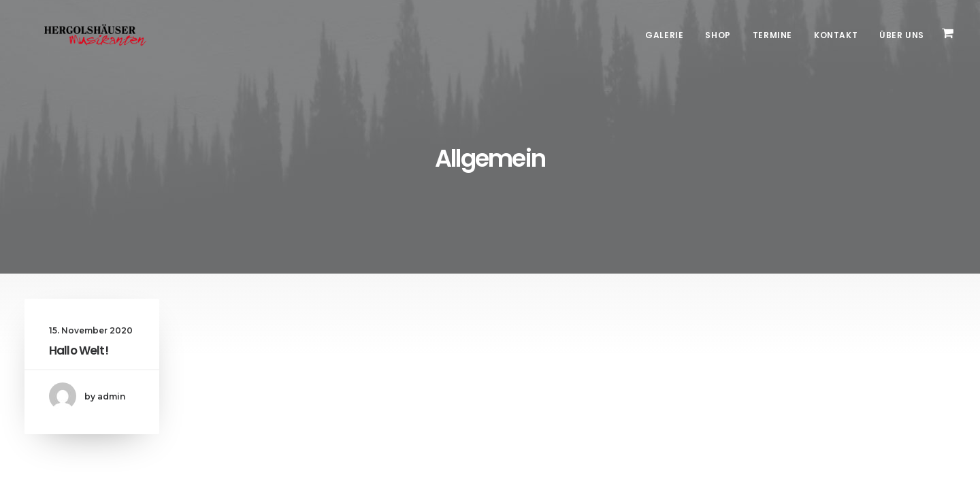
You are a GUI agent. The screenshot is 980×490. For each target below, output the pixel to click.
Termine (772, 35)
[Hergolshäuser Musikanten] (82, 35)
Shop (718, 35)
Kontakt (836, 35)
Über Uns (902, 35)
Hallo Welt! (79, 350)
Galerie (664, 35)
